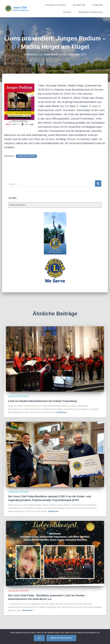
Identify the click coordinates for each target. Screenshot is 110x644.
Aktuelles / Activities (55, 5)
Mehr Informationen (61, 638)
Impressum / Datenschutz (90, 12)
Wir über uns (79, 5)
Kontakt (67, 12)
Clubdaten (97, 5)
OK (39, 638)
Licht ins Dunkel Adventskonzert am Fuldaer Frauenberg (42, 401)
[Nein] (106, 637)
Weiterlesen (62, 412)
